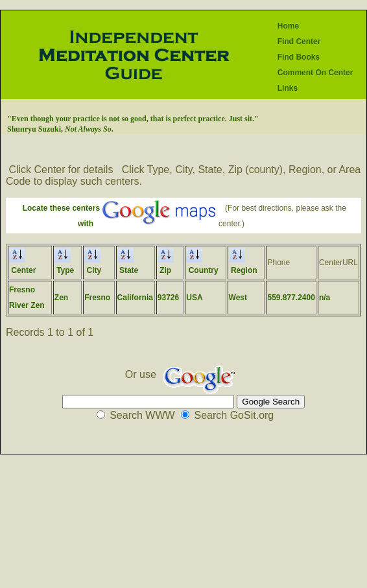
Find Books (299, 57)
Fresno (97, 298)
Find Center (299, 41)
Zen (61, 298)
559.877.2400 (291, 298)
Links (288, 88)
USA (194, 298)
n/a (325, 298)
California (135, 298)
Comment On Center (315, 73)
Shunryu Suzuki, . (60, 129)
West (238, 298)
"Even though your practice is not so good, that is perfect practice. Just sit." (133, 119)
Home (288, 26)
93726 (168, 298)
